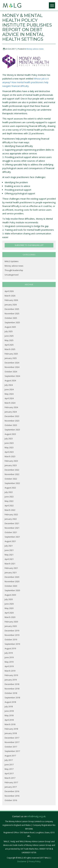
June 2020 (9, 604)
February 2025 (11, 354)
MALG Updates (12, 261)
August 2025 (10, 327)
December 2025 (12, 309)
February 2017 (11, 782)
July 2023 (9, 439)
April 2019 (9, 666)
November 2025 (12, 314)
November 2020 (12, 581)
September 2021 (12, 537)
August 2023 (10, 434)
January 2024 (11, 412)
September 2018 (12, 698)
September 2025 (12, 322)
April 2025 (9, 345)
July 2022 (9, 492)
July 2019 (9, 653)
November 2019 (12, 635)
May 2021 (9, 555)
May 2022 (9, 501)
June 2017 (9, 765)
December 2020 (12, 577)
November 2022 (12, 474)
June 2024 (9, 389)
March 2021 (10, 564)
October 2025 (11, 318)
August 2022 (10, 488)
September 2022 (12, 483)
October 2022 (11, 479)
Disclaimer (22, 861)
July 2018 (9, 706)
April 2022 (9, 506)
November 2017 (12, 742)
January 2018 (11, 733)
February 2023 (11, 461)
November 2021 (12, 528)
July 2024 (9, 385)
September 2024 (12, 376)
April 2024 (9, 398)
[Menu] (52, 5)
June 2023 (9, 443)
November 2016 (12, 796)
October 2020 (11, 586)
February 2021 (11, 568)
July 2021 (9, 546)
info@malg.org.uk (36, 816)
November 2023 (12, 421)
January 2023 (11, 465)
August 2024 (10, 380)
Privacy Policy (34, 861)
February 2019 (11, 675)
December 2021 (12, 523)
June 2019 (9, 657)
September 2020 (12, 590)
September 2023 (12, 430)
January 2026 (11, 305)
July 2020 (9, 599)
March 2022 (10, 510)
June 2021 (9, 550)
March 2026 (10, 296)
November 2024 (12, 367)
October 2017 (11, 747)
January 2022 (11, 519)
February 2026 (11, 300)
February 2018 (11, 729)
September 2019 (12, 644)
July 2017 (9, 760)
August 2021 (10, 541)
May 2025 (9, 340)
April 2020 (9, 613)
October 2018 (11, 693)
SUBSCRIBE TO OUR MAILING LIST (29, 245)
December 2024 (12, 363)
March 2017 (10, 778)
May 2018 (9, 715)
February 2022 (11, 514)
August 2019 (10, 648)
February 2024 (11, 407)
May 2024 (9, 394)
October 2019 (11, 639)
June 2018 (9, 711)
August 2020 (10, 595)
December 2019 (12, 631)
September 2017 (12, 751)
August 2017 (10, 756)
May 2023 (9, 447)
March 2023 (10, 456)
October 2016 (11, 800)
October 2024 (11, 372)
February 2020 (11, 622)
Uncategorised (12, 275)
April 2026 (9, 291)
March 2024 (10, 403)
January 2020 (11, 626)
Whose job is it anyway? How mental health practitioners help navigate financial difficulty (26, 82)
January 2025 (11, 358)
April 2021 (9, 559)
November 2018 (12, 689)
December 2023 (12, 416)
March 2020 (10, 617)
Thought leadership (14, 270)
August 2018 (10, 702)
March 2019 (10, 671)
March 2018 (10, 724)
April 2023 (9, 452)
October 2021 (11, 532)
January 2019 (11, 680)
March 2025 (10, 349)
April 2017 (9, 773)
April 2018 (9, 720)
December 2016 (12, 791)
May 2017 (9, 769)
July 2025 (9, 331)
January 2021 (11, 573)
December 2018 (12, 684)
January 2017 (11, 787)
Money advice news (35, 49)
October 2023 (11, 425)
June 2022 (9, 497)
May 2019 (9, 662)
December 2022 (12, 470)
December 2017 (12, 738)
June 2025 (9, 336)
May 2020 (9, 608)
